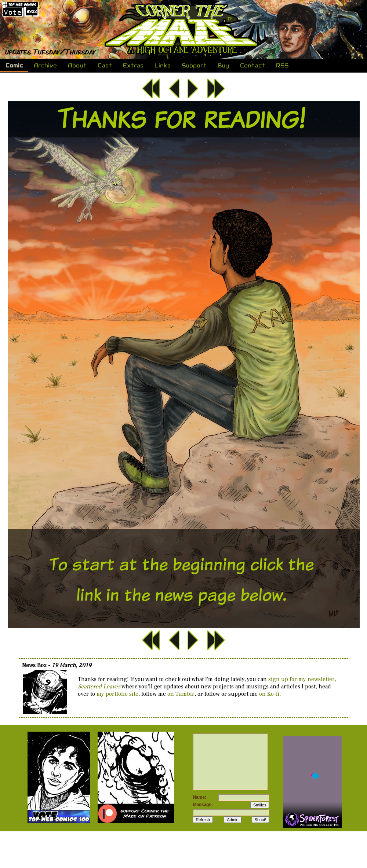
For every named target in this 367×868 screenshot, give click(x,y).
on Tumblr (181, 694)
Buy (223, 66)
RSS (282, 66)
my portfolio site (117, 694)
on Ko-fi (269, 694)
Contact (252, 66)
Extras (133, 66)
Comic (14, 66)
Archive (45, 66)
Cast (105, 66)
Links (163, 66)
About (77, 66)
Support (193, 66)
